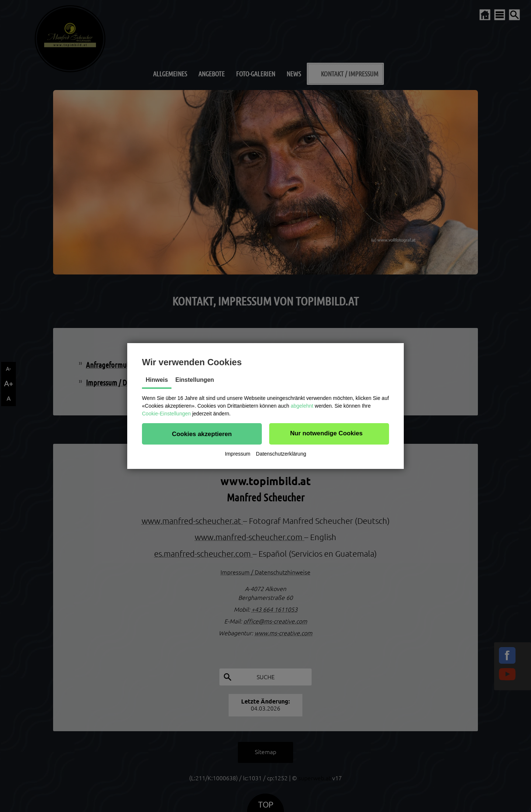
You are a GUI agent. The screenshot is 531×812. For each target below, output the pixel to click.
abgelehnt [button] (302, 406)
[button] (202, 434)
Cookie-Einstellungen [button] (166, 414)
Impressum (238, 454)
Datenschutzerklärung (281, 454)
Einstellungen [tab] (195, 380)
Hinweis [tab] (157, 380)
